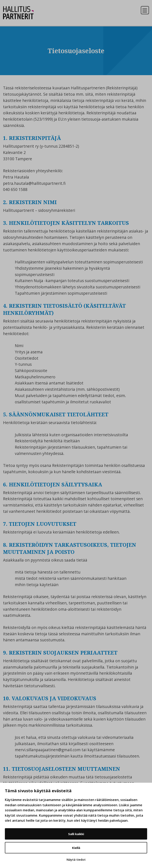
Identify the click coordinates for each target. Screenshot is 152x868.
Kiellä (76, 848)
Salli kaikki (76, 834)
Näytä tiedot (76, 859)
